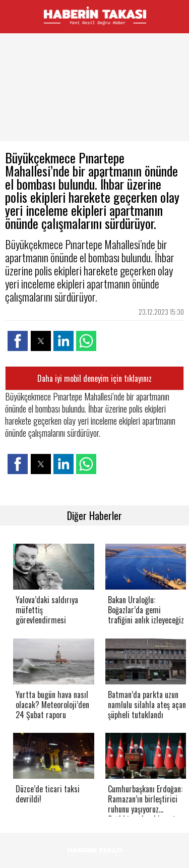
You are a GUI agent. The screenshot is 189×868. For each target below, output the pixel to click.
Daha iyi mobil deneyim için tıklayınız (94, 378)
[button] (18, 341)
